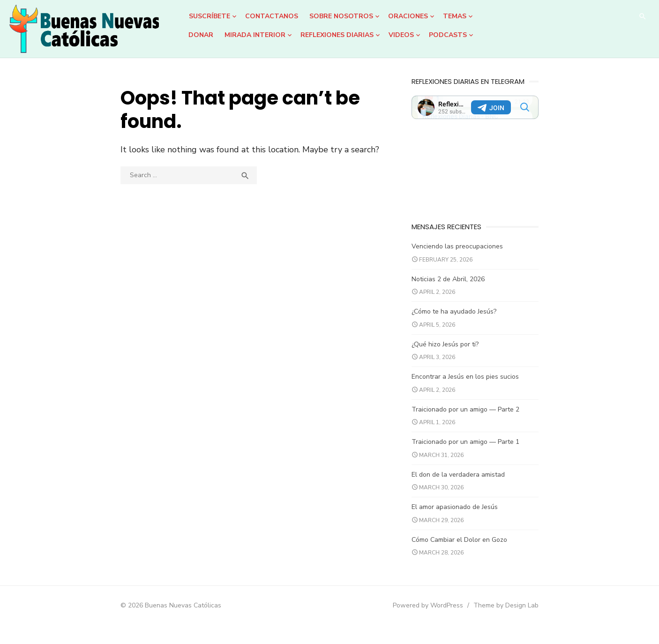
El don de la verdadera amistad (465, 482)
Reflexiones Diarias (337, 35)
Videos (401, 35)
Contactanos (272, 16)
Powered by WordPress (449, 613)
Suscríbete (210, 16)
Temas (455, 16)
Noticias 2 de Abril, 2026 (455, 287)
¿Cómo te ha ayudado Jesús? (461, 319)
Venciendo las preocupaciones (464, 254)
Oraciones (408, 16)
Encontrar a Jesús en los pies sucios (472, 385)
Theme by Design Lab (527, 613)
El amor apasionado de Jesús (462, 515)
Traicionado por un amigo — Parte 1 (472, 450)
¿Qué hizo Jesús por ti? (452, 352)
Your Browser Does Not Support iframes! (489, 107)
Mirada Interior (255, 35)
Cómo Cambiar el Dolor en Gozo (466, 547)
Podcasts (448, 35)
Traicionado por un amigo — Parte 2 (472, 417)
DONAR (201, 35)
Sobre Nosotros (341, 16)
